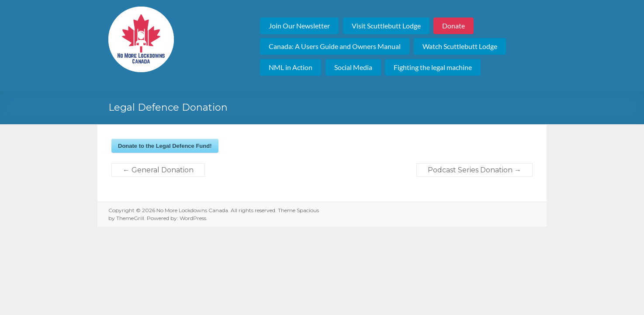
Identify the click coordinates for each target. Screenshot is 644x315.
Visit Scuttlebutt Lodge (386, 26)
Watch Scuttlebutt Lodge (460, 46)
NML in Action (291, 67)
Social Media (353, 67)
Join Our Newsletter (299, 26)
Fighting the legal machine (433, 67)
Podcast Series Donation (474, 170)
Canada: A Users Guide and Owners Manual (335, 46)
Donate (454, 26)
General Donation (158, 170)
